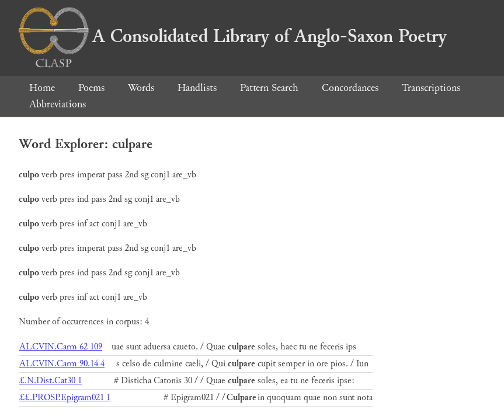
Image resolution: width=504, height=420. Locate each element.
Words (141, 88)
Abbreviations (58, 104)
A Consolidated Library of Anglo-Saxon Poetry (233, 36)
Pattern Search (269, 88)
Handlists (197, 88)
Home (42, 88)
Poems (91, 88)
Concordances (350, 88)
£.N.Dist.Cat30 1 (51, 381)
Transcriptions (431, 88)
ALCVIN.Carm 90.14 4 (62, 364)
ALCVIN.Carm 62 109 (61, 347)
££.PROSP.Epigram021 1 (65, 398)
